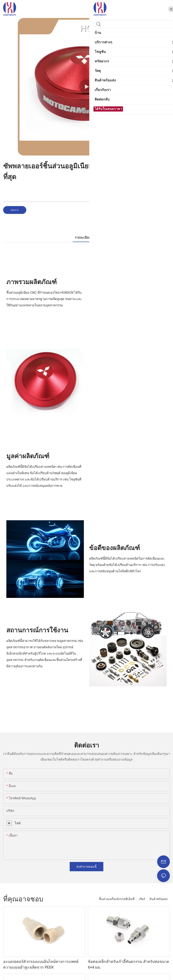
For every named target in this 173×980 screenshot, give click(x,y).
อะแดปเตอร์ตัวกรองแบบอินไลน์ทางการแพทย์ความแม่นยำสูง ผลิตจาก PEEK (41, 964)
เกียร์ (142, 899)
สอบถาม (15, 210)
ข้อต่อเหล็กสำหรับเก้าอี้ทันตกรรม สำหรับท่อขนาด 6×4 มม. (129, 964)
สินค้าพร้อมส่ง (159, 899)
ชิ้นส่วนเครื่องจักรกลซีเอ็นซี (117, 899)
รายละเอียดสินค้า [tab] (87, 238)
